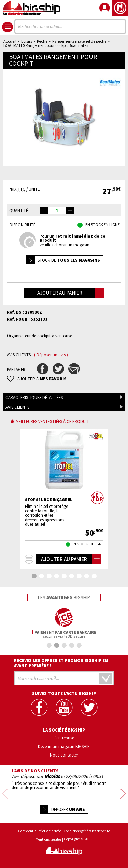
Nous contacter (64, 755)
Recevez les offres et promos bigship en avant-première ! (61, 663)
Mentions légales (48, 839)
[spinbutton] (57, 210)
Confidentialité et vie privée (40, 831)
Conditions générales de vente (87, 831)
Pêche (42, 41)
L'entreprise (64, 738)
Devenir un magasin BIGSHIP (64, 746)
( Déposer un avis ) (51, 355)
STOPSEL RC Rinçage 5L (49, 500)
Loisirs (27, 41)
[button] (70, 210)
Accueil (10, 41)
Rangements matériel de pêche (79, 41)
